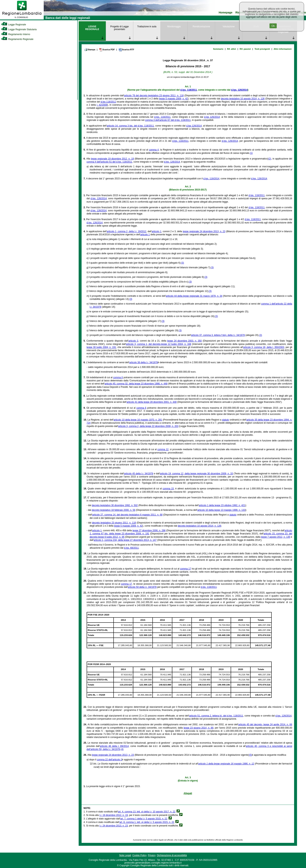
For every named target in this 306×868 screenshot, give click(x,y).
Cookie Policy (139, 855)
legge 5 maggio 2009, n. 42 (173, 99)
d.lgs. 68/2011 (131, 548)
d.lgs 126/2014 (212, 117)
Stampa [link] (90, 50)
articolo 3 (133, 341)
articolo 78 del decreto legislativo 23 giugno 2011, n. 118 (154, 96)
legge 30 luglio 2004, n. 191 (101, 347)
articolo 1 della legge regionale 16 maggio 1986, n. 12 (226, 764)
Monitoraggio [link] (174, 27)
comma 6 (118, 377)
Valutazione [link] (229, 27)
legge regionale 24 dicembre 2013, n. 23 (204, 231)
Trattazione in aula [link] (147, 27)
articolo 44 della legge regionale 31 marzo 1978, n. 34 (194, 296)
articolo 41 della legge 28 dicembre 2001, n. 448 (152, 402)
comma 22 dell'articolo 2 (109, 760)
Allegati (188, 793)
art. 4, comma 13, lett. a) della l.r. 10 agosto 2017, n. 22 (147, 812)
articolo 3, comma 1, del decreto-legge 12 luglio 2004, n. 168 (159, 344)
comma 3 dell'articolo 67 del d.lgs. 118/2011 (168, 120)
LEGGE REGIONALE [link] (92, 28)
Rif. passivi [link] (245, 49)
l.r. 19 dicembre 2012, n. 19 (113, 815)
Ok (273, 26)
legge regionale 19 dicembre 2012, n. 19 (112, 159)
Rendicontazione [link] (201, 27)
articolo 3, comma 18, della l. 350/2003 (264, 347)
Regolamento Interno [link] (16, 34)
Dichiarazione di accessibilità (172, 855)
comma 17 (186, 569)
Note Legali (125, 855)
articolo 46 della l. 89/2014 (114, 746)
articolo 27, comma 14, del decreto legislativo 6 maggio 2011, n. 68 (127, 515)
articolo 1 (156, 231)
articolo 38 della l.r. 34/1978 (144, 362)
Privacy (152, 855)
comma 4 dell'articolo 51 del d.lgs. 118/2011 (109, 162)
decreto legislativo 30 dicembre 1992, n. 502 (115, 505)
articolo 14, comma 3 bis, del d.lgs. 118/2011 (130, 126)
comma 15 (168, 489)
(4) (122, 749)
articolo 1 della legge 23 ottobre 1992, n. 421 (222, 505)
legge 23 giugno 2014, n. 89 (199, 728)
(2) (270, 159)
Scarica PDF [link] (107, 50)
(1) (251, 153)
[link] (22, 19)
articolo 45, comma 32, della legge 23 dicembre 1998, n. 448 (136, 384)
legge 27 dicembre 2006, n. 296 (149, 531)
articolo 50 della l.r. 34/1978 (142, 587)
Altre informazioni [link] (283, 49)
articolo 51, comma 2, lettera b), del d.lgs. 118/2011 (216, 716)
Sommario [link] (218, 49)
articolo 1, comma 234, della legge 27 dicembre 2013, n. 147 (125, 540)
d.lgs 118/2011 (108, 102)
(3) (183, 263)
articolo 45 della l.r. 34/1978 (139, 474)
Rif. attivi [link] (231, 49)
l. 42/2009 (102, 105)
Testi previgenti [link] (262, 49)
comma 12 (163, 449)
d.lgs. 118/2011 (189, 90)
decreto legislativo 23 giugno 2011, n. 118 (114, 523)
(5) (250, 755)
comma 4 (154, 150)
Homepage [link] (225, 13)
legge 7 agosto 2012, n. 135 (276, 537)
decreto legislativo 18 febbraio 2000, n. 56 (113, 510)
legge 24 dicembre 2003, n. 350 (185, 341)
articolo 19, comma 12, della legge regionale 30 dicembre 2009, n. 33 (197, 474)
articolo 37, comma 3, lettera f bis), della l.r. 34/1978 (218, 335)
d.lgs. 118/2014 (211, 179)
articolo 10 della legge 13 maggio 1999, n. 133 (221, 510)
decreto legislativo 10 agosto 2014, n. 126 (243, 99)
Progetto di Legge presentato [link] (120, 28)
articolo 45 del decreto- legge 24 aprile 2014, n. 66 (265, 725)
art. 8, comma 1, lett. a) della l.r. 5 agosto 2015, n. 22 (147, 822)
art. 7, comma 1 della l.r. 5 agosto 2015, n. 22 (144, 819)
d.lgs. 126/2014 (239, 90)
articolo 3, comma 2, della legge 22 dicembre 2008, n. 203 (148, 426)
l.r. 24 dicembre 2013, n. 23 (113, 826)
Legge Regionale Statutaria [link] (19, 29)
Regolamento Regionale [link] (17, 39)
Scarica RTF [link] (126, 50)
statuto (225, 420)
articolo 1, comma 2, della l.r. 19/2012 (126, 231)
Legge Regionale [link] (14, 25)
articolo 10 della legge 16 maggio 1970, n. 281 (138, 420)
